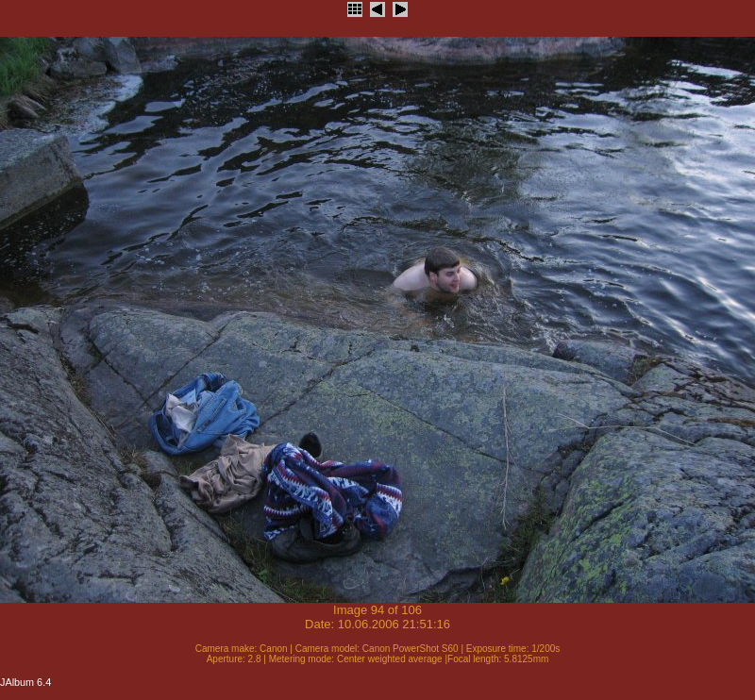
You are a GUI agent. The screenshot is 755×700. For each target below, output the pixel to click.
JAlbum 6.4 (25, 682)
